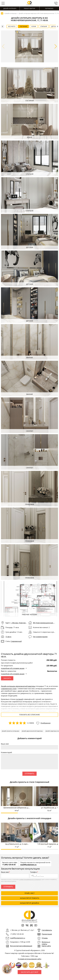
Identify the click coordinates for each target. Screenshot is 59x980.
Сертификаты (47, 930)
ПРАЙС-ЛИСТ (30, 893)
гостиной (19, 699)
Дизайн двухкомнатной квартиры (32, 731)
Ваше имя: (5, 744)
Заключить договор (29, 972)
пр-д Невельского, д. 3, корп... (17, 844)
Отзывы (45, 938)
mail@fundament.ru (28, 865)
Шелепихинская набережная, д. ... (17, 808)
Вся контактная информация (21, 946)
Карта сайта (46, 946)
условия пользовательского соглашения (30, 879)
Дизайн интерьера (10, 8)
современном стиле (9, 689)
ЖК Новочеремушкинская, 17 (44, 623)
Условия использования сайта (30, 959)
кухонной (6, 711)
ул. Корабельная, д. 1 (49, 808)
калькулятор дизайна (30, 903)
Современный (16, 641)
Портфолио (49, 8)
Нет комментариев (40, 637)
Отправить (29, 774)
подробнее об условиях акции (13, 668)
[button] (56, 46)
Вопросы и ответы (46, 943)
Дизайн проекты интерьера (11, 731)
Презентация (47, 934)
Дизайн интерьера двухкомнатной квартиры (18, 686)
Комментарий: (7, 752)
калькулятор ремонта (30, 898)
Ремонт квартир (29, 8)
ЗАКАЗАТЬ (7, 678)
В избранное (46, 723)
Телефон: (44, 874)
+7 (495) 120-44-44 (9, 865)
